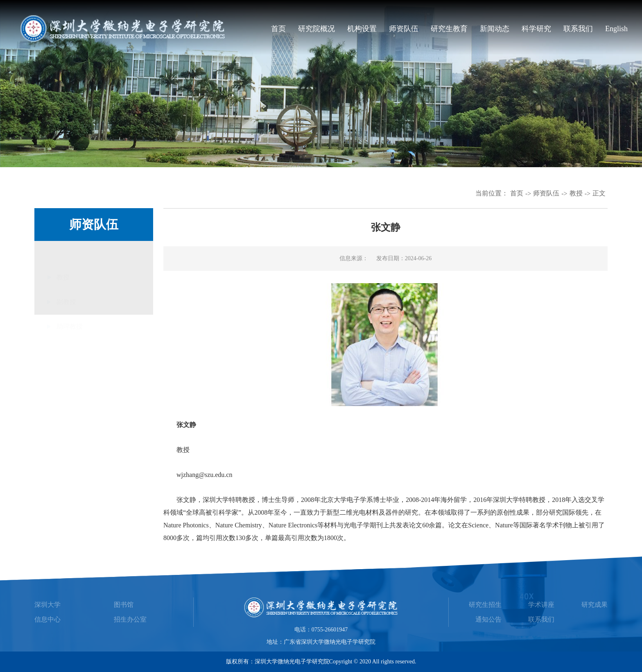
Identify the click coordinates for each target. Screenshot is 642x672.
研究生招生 (485, 605)
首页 (278, 29)
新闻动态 (495, 29)
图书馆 (124, 605)
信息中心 (47, 619)
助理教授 (70, 303)
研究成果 (595, 605)
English (616, 29)
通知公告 (488, 619)
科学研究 (536, 29)
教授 (576, 193)
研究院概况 (316, 29)
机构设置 (362, 29)
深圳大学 (47, 605)
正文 (599, 193)
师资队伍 (404, 29)
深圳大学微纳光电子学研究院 (292, 662)
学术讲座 (541, 605)
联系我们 (578, 29)
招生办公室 (130, 619)
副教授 (66, 278)
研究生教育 (449, 29)
